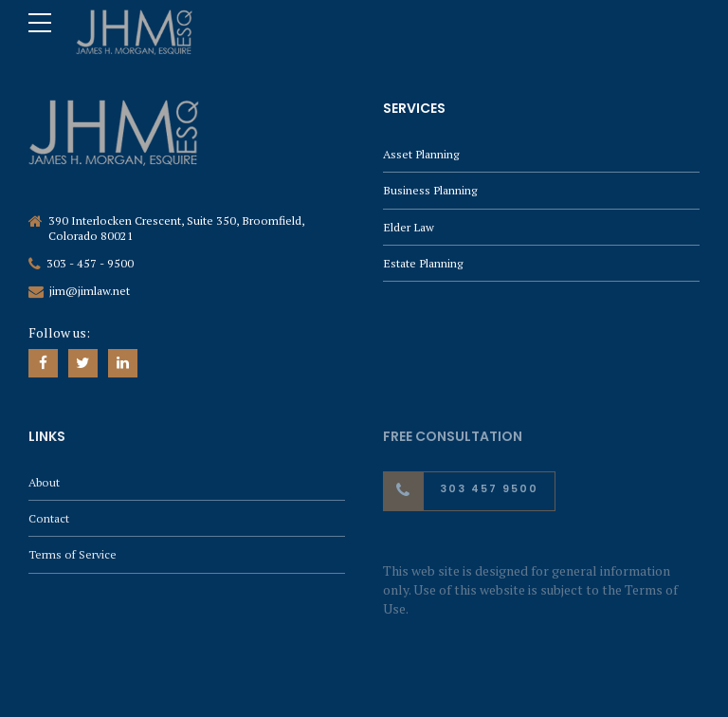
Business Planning (430, 190)
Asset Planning (421, 154)
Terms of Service (73, 554)
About (44, 482)
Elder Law (409, 227)
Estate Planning (423, 263)
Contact (49, 518)
